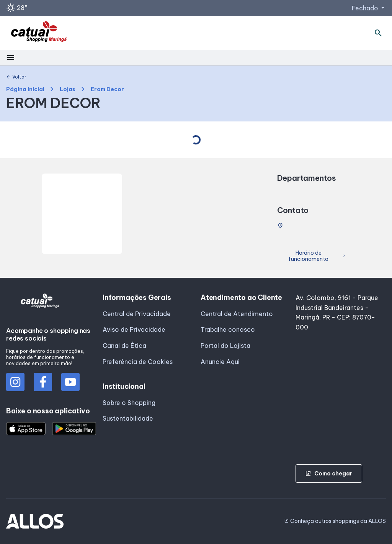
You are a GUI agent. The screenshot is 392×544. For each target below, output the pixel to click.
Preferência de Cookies (138, 362)
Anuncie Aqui (220, 362)
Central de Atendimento (237, 314)
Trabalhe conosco (228, 329)
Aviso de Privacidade (134, 329)
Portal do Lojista (225, 346)
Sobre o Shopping (129, 403)
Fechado (369, 8)
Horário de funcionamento (318, 256)
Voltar (16, 77)
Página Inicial (25, 89)
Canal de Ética (124, 346)
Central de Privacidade (137, 314)
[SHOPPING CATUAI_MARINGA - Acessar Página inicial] (39, 33)
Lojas (68, 89)
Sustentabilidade (128, 418)
